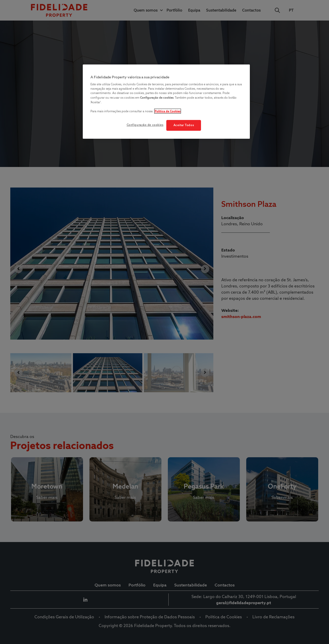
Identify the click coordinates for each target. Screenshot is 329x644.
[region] (166, 102)
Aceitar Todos (184, 125)
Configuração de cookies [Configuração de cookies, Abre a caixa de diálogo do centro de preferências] (145, 125)
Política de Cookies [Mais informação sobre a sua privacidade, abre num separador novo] (168, 111)
